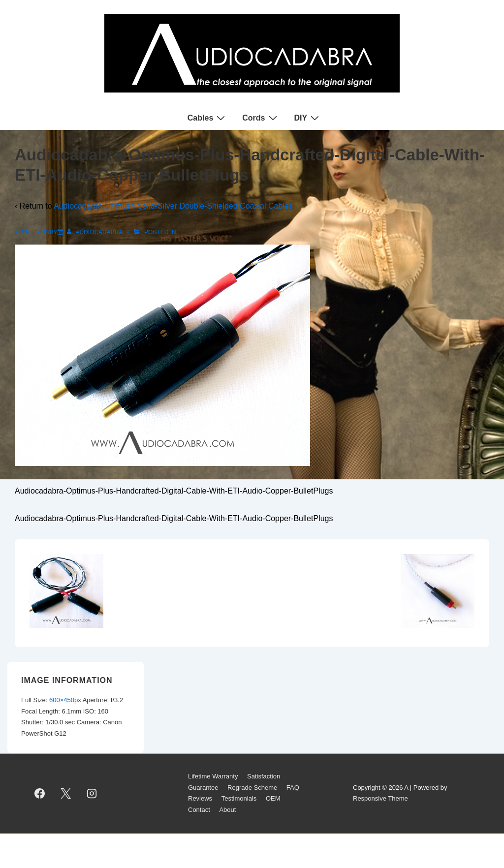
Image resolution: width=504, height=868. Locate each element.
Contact (199, 810)
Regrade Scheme (252, 788)
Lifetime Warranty (213, 776)
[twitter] (66, 793)
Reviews (200, 798)
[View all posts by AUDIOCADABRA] (95, 232)
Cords (261, 118)
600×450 (62, 700)
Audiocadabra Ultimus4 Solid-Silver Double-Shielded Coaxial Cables (173, 206)
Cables (207, 118)
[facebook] (40, 793)
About (227, 810)
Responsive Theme (380, 798)
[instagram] (92, 793)
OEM (273, 798)
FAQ (293, 788)
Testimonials (239, 798)
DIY (308, 118)
